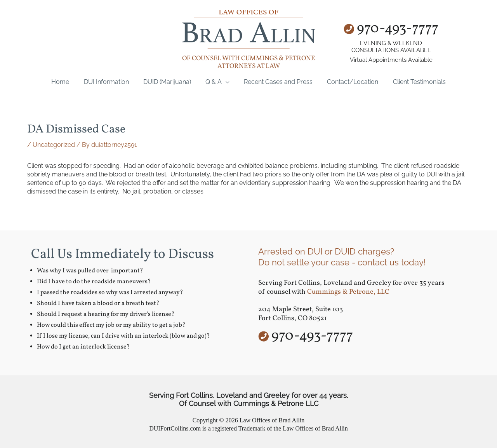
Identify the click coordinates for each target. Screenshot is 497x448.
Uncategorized (54, 145)
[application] (226, 82)
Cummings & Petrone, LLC (348, 292)
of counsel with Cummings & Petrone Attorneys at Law (248, 62)
